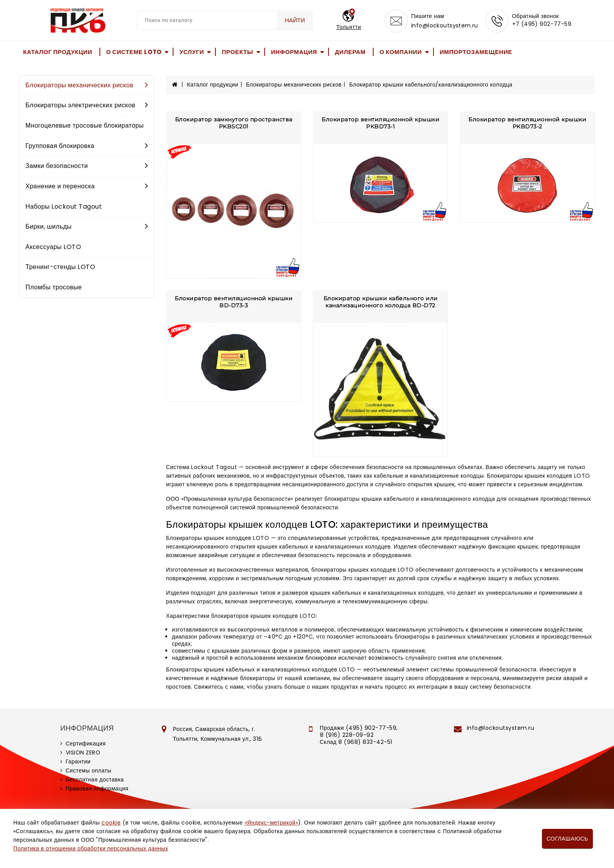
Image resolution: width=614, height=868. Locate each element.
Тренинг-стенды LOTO (60, 267)
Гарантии (78, 762)
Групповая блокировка (87, 146)
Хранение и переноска (87, 186)
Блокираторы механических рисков (87, 85)
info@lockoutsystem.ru (444, 26)
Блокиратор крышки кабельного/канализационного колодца (431, 85)
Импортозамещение (476, 52)
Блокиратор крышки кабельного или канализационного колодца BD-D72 (381, 302)
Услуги (192, 52)
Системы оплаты (89, 771)
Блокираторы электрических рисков (87, 105)
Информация (294, 52)
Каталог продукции (58, 52)
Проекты (237, 52)
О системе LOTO (134, 52)
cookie (111, 823)
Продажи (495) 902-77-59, (359, 728)
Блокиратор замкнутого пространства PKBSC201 (234, 123)
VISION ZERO (83, 753)
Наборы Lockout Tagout (64, 207)
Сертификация (86, 743)
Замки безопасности (87, 166)
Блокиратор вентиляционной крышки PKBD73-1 (380, 123)
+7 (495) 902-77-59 (542, 24)
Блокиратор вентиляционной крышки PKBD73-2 (527, 123)
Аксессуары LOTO (53, 247)
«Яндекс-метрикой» (271, 823)
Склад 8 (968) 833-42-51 (356, 742)
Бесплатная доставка (95, 780)
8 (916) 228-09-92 (347, 735)
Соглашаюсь (567, 839)
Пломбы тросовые (54, 287)
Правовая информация (97, 789)
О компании (401, 52)
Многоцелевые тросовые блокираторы (85, 125)
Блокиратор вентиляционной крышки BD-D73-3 (234, 302)
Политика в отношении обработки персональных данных (91, 848)
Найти (294, 20)
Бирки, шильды (87, 226)
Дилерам (350, 52)
